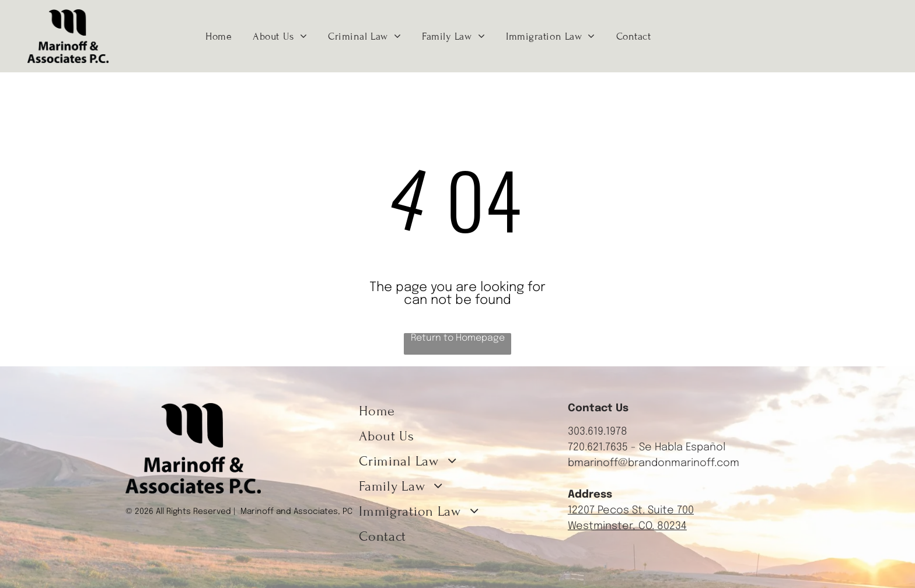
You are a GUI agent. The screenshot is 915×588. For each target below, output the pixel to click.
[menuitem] (219, 36)
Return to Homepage (458, 338)
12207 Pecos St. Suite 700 (631, 510)
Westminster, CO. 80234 (627, 526)
